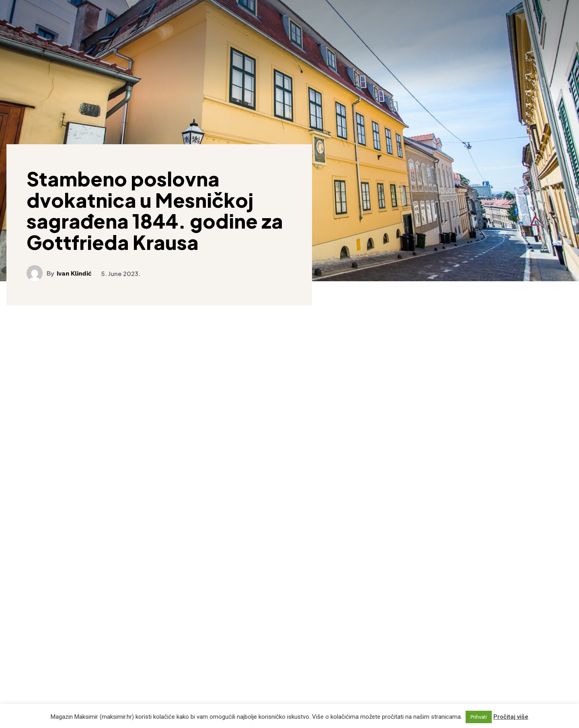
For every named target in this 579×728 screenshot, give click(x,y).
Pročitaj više (511, 717)
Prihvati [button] (479, 717)
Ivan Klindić (74, 274)
